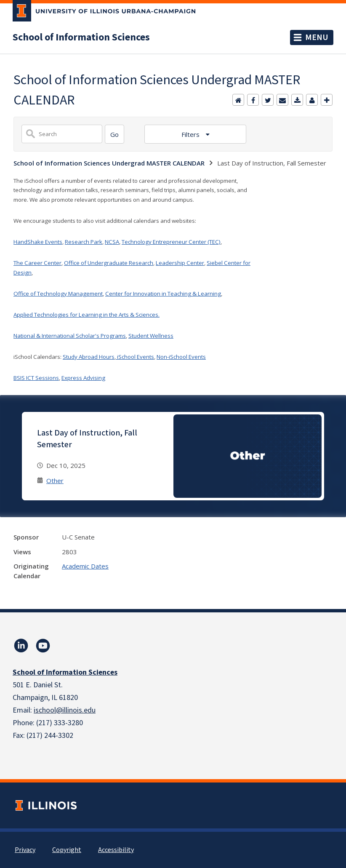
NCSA (112, 242)
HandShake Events (38, 242)
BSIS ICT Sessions (36, 378)
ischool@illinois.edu (65, 710)
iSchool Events (135, 357)
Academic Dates (85, 566)
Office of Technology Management (58, 294)
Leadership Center (180, 263)
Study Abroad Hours (89, 357)
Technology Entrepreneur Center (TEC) (171, 242)
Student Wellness (151, 336)
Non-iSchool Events (181, 357)
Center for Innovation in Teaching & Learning (163, 294)
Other (55, 481)
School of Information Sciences (81, 37)
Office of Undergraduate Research (109, 263)
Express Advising (83, 378)
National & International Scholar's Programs (70, 336)
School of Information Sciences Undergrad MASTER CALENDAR (109, 163)
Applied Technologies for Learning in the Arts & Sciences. (86, 315)
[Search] (114, 134)
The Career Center (37, 263)
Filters (191, 134)
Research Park (84, 242)
